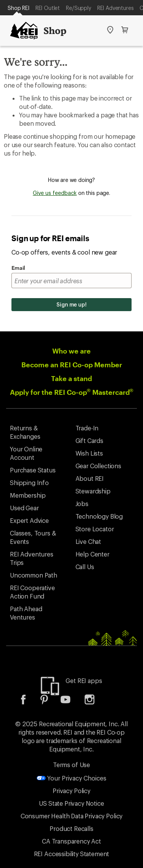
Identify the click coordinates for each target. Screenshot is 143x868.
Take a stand (71, 378)
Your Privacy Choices (71, 778)
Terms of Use (71, 765)
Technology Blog (99, 516)
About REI (90, 478)
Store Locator (95, 529)
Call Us (85, 567)
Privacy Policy (71, 791)
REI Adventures (116, 8)
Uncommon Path (34, 575)
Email (18, 268)
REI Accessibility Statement (72, 854)
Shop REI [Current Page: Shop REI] (18, 8)
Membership (28, 495)
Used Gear (24, 508)
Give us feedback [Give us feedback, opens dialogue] (55, 193)
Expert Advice (29, 520)
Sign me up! (71, 304)
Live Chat (88, 541)
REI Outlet (48, 8)
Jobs (82, 504)
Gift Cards (89, 440)
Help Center (92, 554)
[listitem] (29, 702)
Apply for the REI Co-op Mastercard (72, 392)
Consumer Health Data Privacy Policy (71, 816)
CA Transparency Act (71, 841)
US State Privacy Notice (71, 803)
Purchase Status (33, 470)
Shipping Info (29, 483)
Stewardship (93, 491)
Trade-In (87, 428)
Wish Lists (89, 453)
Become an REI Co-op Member (72, 365)
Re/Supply (79, 8)
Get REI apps (84, 681)
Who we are (71, 351)
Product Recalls (71, 828)
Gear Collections (98, 466)
